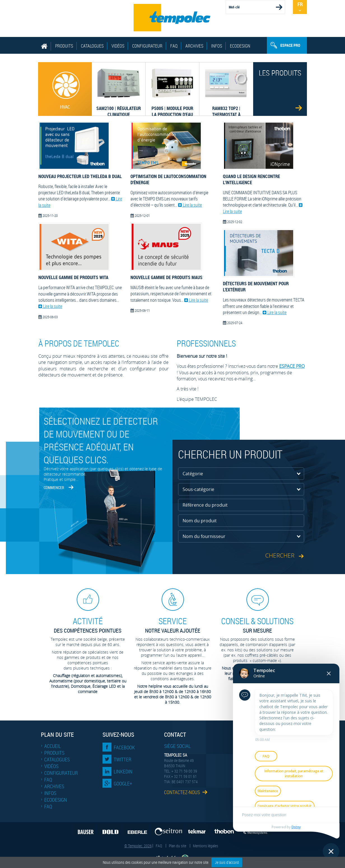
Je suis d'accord (227, 862)
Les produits (280, 73)
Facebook (124, 747)
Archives (194, 46)
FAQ (174, 46)
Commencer (54, 487)
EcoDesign (240, 46)
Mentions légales (206, 846)
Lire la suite (50, 306)
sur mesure (257, 625)
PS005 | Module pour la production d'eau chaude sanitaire (171, 107)
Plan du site (178, 846)
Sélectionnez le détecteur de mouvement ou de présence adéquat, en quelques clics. (101, 440)
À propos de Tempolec (79, 343)
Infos (217, 46)
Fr (300, 4)
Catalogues (92, 46)
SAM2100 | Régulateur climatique (117, 107)
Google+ (123, 783)
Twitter (123, 759)
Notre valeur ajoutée (172, 625)
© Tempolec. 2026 (138, 846)
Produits (64, 46)
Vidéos (118, 46)
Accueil (53, 746)
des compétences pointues (88, 625)
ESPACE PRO (292, 366)
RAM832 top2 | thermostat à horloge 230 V (225, 107)
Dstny (296, 827)
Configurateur (147, 46)
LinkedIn (123, 771)
